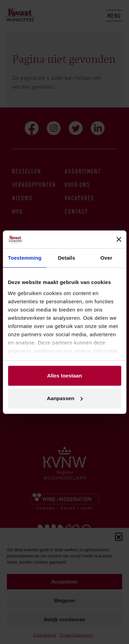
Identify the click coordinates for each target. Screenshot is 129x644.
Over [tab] (106, 258)
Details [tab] (66, 258)
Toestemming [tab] (25, 258)
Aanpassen (65, 398)
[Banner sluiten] (119, 239)
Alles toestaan (65, 376)
